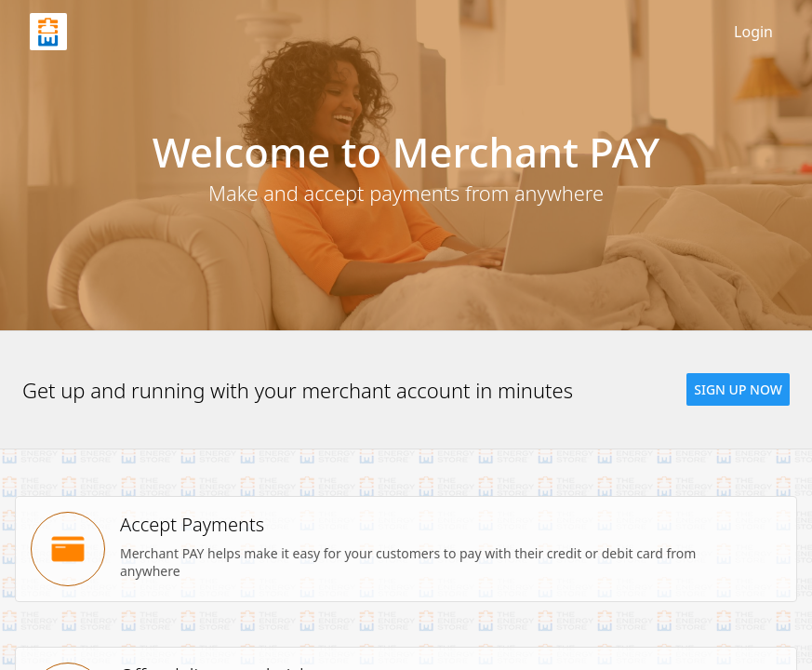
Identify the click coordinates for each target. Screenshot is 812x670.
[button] (738, 389)
